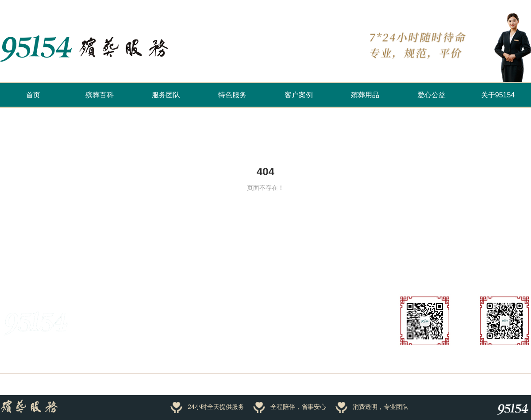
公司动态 (302, 349)
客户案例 (299, 95)
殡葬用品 (365, 95)
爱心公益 (431, 95)
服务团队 (166, 95)
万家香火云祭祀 (65, 263)
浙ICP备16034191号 (118, 384)
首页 (33, 95)
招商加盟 (169, 349)
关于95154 (498, 95)
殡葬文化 (117, 263)
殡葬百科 (100, 95)
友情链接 (12, 263)
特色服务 (232, 95)
